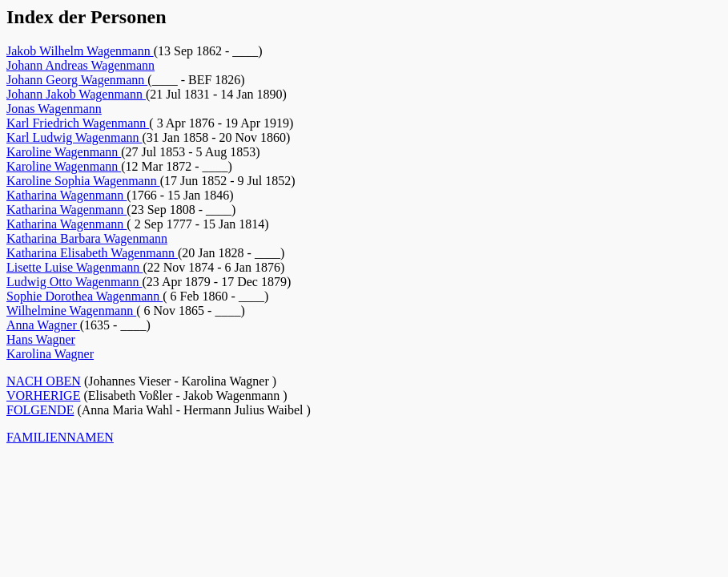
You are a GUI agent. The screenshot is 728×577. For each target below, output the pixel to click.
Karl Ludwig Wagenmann (74, 137)
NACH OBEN (44, 381)
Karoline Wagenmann (64, 152)
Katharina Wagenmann (66, 195)
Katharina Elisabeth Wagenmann (92, 253)
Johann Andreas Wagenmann (80, 65)
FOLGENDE (40, 410)
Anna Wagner (43, 325)
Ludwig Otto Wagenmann (74, 282)
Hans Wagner (41, 339)
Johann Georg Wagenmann (77, 80)
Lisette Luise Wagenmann (74, 267)
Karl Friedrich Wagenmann (78, 123)
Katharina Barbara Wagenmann (87, 238)
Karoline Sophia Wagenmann (83, 181)
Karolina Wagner (50, 354)
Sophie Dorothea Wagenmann (84, 296)
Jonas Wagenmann (54, 109)
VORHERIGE (43, 395)
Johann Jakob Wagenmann (76, 94)
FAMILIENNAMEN (60, 437)
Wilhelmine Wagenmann (71, 311)
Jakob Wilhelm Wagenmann (80, 51)
